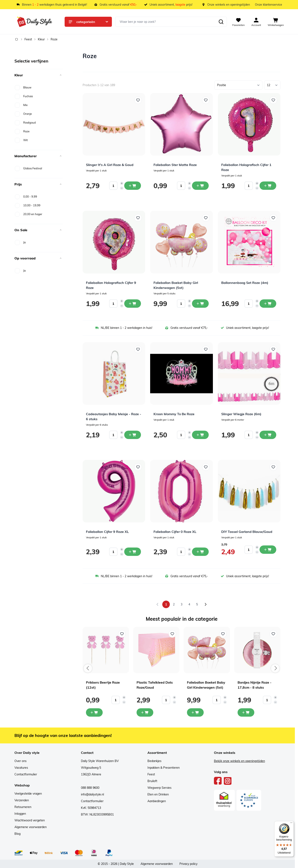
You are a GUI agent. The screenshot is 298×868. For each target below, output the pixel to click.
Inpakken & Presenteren (164, 768)
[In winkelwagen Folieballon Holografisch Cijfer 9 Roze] (133, 304)
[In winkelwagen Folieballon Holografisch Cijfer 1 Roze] (268, 186)
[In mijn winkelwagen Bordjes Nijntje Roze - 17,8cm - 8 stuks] (246, 712)
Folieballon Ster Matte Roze (175, 165)
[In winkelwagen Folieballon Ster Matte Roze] (200, 186)
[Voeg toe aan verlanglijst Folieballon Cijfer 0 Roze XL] (206, 467)
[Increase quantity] (122, 183)
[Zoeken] (221, 22)
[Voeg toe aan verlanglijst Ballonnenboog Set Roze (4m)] (273, 218)
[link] (157, 604)
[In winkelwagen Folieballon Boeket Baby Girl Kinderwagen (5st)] (200, 304)
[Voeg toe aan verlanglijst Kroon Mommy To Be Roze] (206, 349)
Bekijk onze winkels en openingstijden (239, 761)
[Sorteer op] (238, 85)
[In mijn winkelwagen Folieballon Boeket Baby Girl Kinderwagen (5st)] (195, 712)
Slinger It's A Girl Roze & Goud (110, 165)
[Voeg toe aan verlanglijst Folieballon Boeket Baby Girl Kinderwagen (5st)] (206, 218)
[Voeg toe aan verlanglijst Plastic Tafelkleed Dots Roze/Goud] (172, 634)
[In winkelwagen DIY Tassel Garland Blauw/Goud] (268, 550)
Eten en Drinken (158, 794)
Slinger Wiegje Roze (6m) (241, 414)
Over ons (20, 761)
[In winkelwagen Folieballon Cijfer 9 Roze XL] (133, 552)
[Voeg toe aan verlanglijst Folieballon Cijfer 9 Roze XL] (138, 467)
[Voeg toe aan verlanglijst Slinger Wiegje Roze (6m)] (273, 349)
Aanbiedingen (157, 801)
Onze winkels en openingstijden (229, 5)
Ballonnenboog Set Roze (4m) (245, 283)
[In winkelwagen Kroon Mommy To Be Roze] (200, 435)
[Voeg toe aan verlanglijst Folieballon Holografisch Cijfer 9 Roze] (138, 218)
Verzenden (22, 800)
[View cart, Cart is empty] (276, 22)
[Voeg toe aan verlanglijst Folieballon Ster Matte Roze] (206, 100)
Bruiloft (152, 781)
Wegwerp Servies (159, 788)
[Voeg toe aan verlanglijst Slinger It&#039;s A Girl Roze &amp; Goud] (138, 100)
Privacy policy (188, 864)
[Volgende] (206, 604)
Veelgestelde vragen (28, 794)
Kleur (41, 39)
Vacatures (21, 768)
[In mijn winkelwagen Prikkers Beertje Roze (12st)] (94, 712)
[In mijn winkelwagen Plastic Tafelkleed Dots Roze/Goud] (145, 712)
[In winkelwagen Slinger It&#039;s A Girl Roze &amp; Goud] (133, 186)
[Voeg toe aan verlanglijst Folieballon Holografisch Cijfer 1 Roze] (273, 100)
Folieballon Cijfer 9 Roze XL (107, 532)
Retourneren (23, 807)
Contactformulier (26, 774)
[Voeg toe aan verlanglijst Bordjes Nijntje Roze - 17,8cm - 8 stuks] (273, 634)
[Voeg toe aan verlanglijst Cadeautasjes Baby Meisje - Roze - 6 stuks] (138, 349)
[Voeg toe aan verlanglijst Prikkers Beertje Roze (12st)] (122, 634)
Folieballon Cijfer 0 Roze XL (175, 532)
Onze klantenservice (269, 5)
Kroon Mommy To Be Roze (174, 414)
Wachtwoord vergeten (30, 820)
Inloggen (20, 814)
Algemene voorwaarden (31, 827)
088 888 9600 (90, 788)
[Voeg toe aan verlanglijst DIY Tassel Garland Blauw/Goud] (273, 467)
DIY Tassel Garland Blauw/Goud (247, 532)
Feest (28, 39)
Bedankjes (154, 761)
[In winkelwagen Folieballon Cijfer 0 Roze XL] (200, 552)
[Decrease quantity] (122, 188)
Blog (17, 834)
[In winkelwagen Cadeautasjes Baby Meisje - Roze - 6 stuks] (133, 435)
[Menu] (291, 824)
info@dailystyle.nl (92, 794)
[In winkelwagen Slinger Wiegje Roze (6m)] (268, 435)
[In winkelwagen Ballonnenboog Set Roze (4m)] (268, 304)
